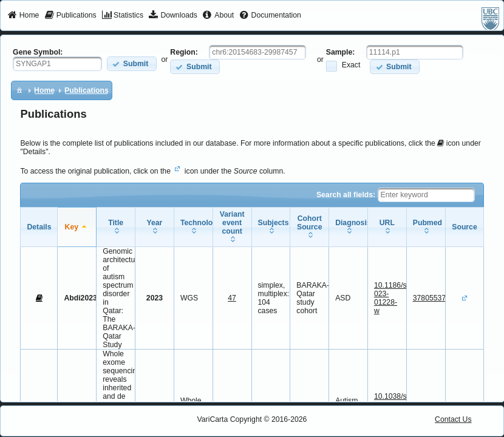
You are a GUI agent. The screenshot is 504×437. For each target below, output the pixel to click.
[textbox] (57, 64)
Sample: (341, 52)
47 (232, 298)
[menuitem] (23, 16)
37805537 (429, 298)
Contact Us (453, 419)
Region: (184, 52)
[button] (131, 63)
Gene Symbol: (38, 52)
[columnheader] (77, 227)
